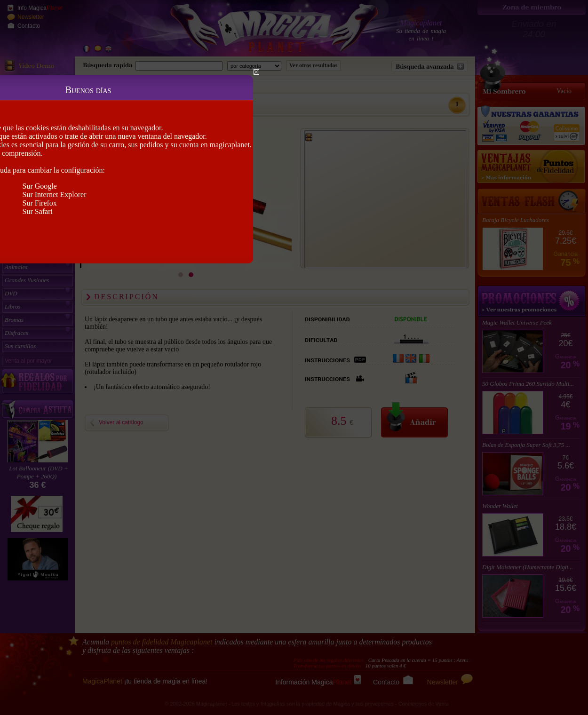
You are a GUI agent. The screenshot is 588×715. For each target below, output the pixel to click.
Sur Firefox (40, 203)
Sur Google (40, 186)
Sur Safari (38, 211)
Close (256, 72)
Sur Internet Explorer (55, 195)
